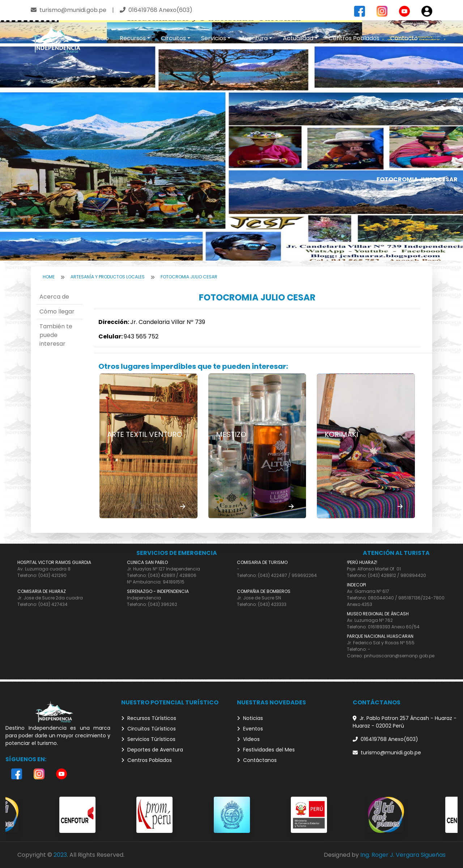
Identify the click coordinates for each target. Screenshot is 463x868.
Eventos (250, 729)
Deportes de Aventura (152, 750)
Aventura (254, 38)
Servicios (214, 38)
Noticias (250, 718)
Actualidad (298, 38)
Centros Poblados (354, 38)
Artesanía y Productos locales (108, 277)
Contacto (404, 38)
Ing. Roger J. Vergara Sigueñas (403, 855)
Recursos (133, 38)
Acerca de (54, 297)
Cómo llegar (57, 311)
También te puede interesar (56, 335)
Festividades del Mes (266, 750)
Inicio (102, 38)
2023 (60, 855)
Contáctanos (257, 760)
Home (49, 277)
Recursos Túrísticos (149, 718)
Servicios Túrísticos (148, 739)
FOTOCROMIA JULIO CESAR (189, 277)
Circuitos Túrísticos (148, 729)
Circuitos (173, 38)
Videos (248, 739)
